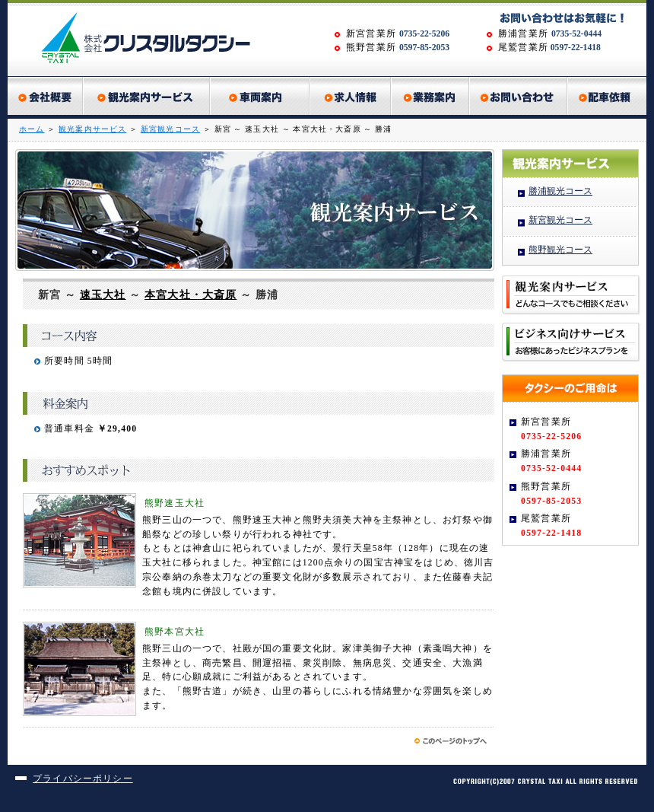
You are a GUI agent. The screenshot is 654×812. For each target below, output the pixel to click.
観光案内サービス (147, 96)
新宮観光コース (170, 129)
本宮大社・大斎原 (190, 295)
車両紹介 (260, 96)
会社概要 (46, 96)
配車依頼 (607, 96)
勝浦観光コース (560, 191)
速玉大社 (103, 295)
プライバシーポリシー (83, 779)
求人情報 (351, 96)
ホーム (32, 129)
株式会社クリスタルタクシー (152, 38)
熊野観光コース (560, 250)
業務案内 (431, 96)
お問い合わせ (519, 96)
